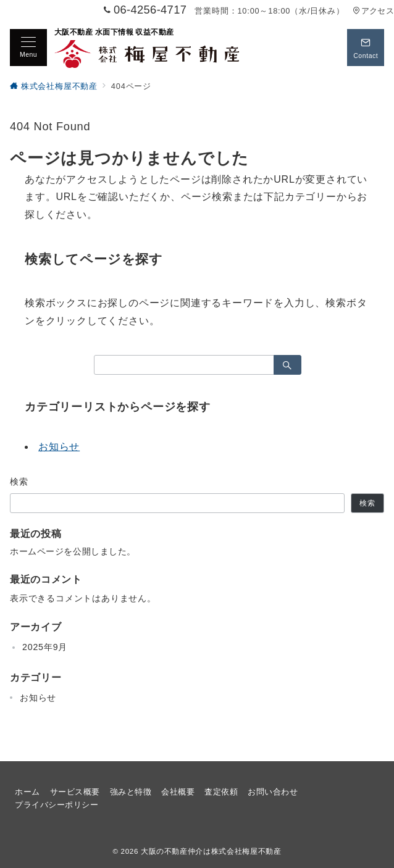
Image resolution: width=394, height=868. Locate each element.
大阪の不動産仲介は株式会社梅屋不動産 (211, 851)
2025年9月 (45, 647)
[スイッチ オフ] (366, 48)
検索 (19, 482)
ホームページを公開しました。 (73, 551)
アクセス (373, 11)
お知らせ (59, 447)
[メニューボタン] (28, 48)
